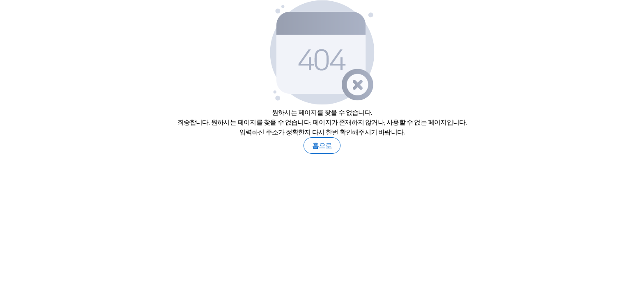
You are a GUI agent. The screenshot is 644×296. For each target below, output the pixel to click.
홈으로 (322, 146)
